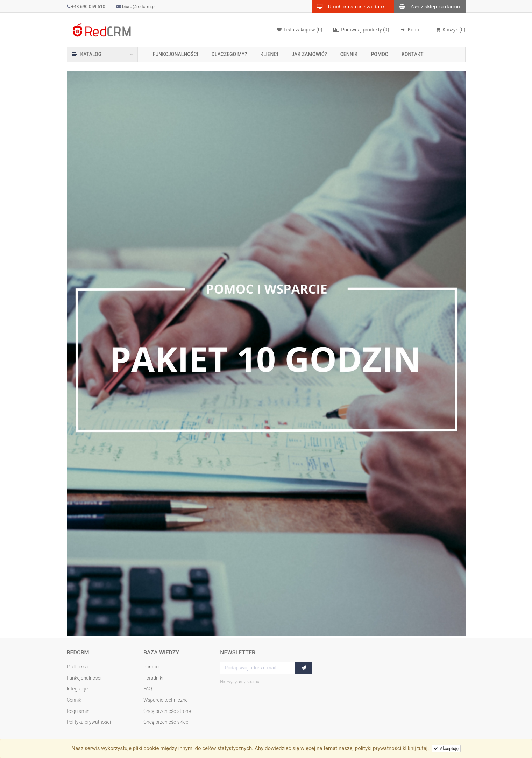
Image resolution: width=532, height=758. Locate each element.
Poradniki (153, 678)
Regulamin (78, 711)
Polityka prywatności (89, 722)
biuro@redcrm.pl (136, 7)
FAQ (148, 689)
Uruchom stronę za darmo (350, 6)
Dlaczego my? (229, 54)
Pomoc (380, 54)
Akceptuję (446, 749)
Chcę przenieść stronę (167, 711)
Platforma (77, 667)
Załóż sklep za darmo (427, 6)
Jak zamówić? (309, 54)
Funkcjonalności (176, 54)
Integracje (77, 689)
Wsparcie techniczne (166, 700)
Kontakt (413, 54)
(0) (361, 30)
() (451, 30)
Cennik (349, 54)
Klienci (269, 54)
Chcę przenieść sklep (166, 722)
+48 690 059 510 (86, 7)
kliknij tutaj (415, 748)
